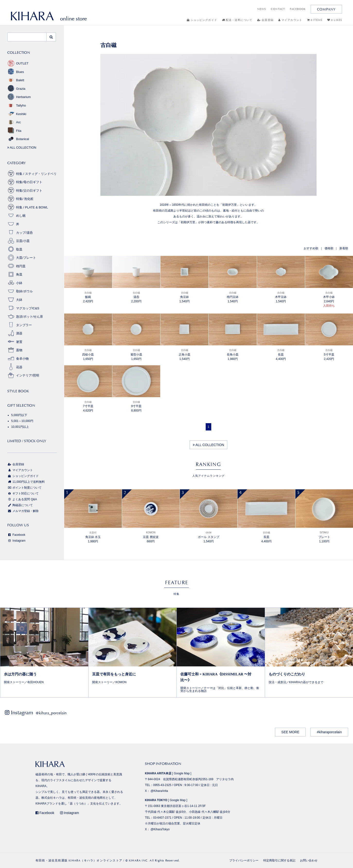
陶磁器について (20, 505)
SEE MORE (290, 732)
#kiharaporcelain (329, 732)
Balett (16, 80)
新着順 (344, 248)
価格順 (329, 248)
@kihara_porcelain (51, 713)
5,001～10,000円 (22, 421)
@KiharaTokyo (160, 829)
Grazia (16, 89)
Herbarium (19, 97)
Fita (14, 131)
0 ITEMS (315, 20)
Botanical (18, 139)
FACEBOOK (298, 9)
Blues (16, 72)
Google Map (182, 773)
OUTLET (18, 63)
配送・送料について (237, 20)
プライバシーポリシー (244, 860)
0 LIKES (335, 20)
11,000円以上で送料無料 (26, 482)
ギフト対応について (23, 493)
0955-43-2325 (162, 785)
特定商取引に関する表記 (279, 860)
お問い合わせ (309, 860)
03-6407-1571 (162, 818)
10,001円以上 (20, 427)
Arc (14, 122)
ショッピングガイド (202, 20)
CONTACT (278, 9)
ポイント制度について (24, 488)
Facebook (16, 535)
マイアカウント (290, 20)
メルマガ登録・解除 (23, 511)
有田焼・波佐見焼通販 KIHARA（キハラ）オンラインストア (79, 860)
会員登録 (265, 20)
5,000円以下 (19, 415)
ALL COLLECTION (208, 445)
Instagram (16, 541)
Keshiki (17, 114)
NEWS (262, 9)
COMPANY (326, 9)
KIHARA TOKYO (156, 800)
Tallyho (17, 105)
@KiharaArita (159, 791)
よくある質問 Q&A (22, 499)
